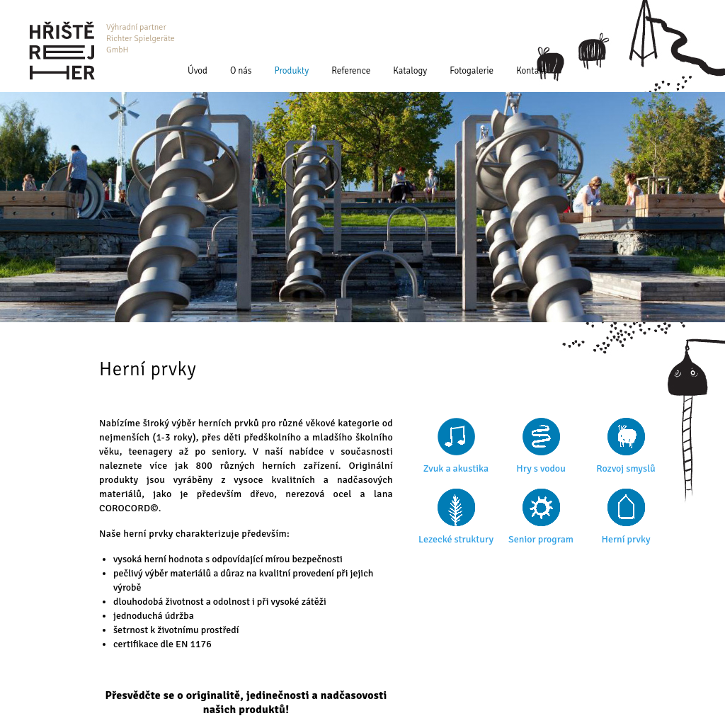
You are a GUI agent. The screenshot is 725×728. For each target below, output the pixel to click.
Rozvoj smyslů (626, 468)
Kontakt (531, 71)
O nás (241, 71)
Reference (351, 71)
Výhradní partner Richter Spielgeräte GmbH (141, 39)
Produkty (292, 71)
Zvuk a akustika (456, 468)
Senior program (541, 539)
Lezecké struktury (456, 539)
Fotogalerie (472, 71)
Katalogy (410, 71)
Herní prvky (626, 539)
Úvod (198, 71)
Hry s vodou (541, 468)
